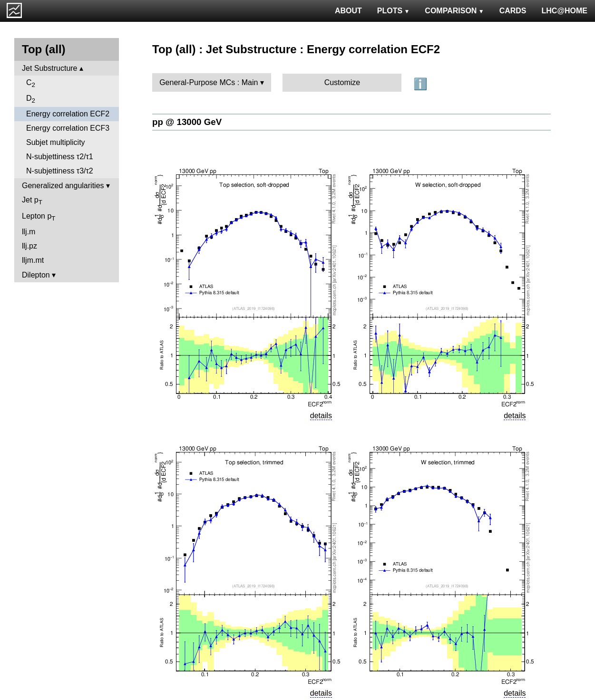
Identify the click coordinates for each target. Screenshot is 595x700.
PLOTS (394, 11)
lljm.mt (33, 260)
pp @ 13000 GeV (187, 122)
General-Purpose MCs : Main (209, 82)
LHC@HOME (565, 11)
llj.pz (29, 246)
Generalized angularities (63, 186)
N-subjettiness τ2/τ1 (60, 157)
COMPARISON (454, 11)
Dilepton (36, 275)
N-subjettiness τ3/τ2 (60, 171)
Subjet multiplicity (56, 142)
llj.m (29, 232)
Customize (342, 82)
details (321, 416)
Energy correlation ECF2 (68, 114)
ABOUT (348, 11)
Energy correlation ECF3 (68, 128)
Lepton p (39, 217)
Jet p (32, 201)
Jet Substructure (50, 68)
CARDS (513, 11)
